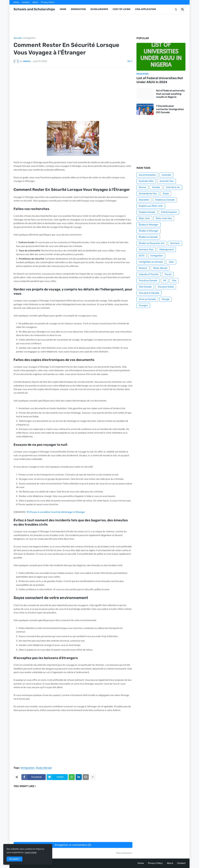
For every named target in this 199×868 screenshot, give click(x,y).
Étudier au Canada (148, 237)
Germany (175, 243)
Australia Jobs (146, 181)
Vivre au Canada (147, 299)
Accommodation (147, 175)
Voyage (166, 299)
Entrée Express (169, 212)
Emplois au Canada (165, 200)
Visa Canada (145, 287)
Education (144, 200)
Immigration (29, 38)
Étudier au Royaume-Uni (151, 243)
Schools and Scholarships (34, 9)
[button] (176, 9)
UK (165, 281)
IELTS (142, 256)
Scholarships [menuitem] (99, 9)
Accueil (17, 38)
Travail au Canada (148, 281)
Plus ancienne (123, 853)
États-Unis (144, 218)
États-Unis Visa (164, 218)
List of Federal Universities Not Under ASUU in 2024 (160, 80)
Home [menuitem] (63, 9)
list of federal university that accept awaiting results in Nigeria (170, 94)
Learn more (31, 852)
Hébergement (166, 249)
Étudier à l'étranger (149, 231)
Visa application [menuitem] (145, 9)
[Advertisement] (100, 26)
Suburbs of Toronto (149, 274)
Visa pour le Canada (149, 293)
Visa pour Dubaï (166, 287)
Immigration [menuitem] (78, 9)
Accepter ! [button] (14, 859)
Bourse (142, 187)
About (35, 2)
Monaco (143, 268)
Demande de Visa (148, 194)
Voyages (143, 305)
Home (16, 2)
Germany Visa (146, 249)
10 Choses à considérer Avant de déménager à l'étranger (56, 512)
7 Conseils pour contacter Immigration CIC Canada (170, 109)
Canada (156, 187)
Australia (166, 175)
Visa (174, 281)
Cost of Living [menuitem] (122, 9)
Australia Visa (167, 181)
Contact (26, 2)
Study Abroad (44, 768)
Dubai (166, 194)
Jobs (171, 262)
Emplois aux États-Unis (151, 206)
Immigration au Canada (151, 262)
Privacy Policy (48, 2)
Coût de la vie (173, 187)
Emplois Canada (147, 212)
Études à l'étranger (148, 225)
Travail (168, 274)
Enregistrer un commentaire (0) (73, 845)
